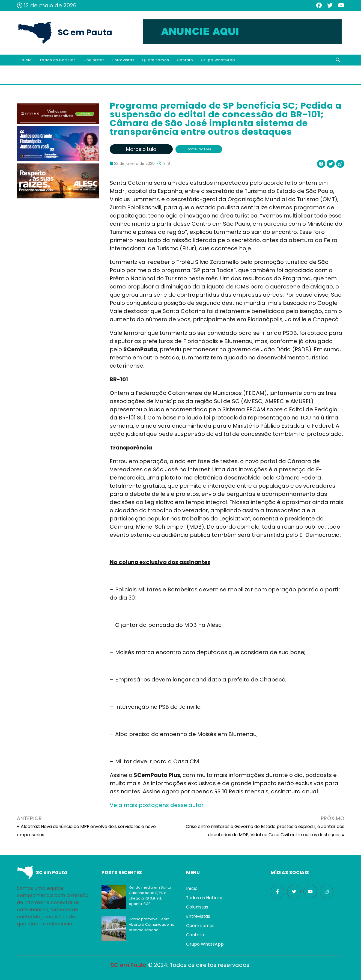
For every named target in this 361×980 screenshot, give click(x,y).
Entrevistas (123, 60)
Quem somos (156, 60)
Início (26, 60)
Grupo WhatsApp (218, 60)
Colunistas (94, 60)
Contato (185, 60)
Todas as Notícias (58, 60)
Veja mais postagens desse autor (157, 805)
